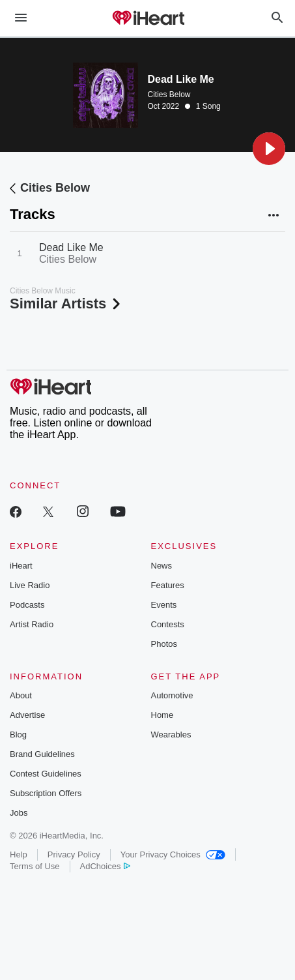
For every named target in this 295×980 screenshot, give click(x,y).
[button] (269, 149)
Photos (164, 644)
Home (162, 715)
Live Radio (30, 585)
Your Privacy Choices (173, 854)
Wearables (171, 735)
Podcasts (27, 605)
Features (168, 585)
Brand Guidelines (42, 754)
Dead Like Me (71, 247)
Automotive (172, 695)
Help (19, 854)
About (21, 695)
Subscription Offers (46, 793)
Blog (18, 735)
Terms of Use (35, 866)
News (162, 566)
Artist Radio (32, 624)
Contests (168, 624)
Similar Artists (66, 304)
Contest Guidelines (46, 774)
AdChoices (105, 866)
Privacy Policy (74, 854)
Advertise (27, 715)
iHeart (21, 566)
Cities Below (169, 95)
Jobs (19, 813)
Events (164, 605)
